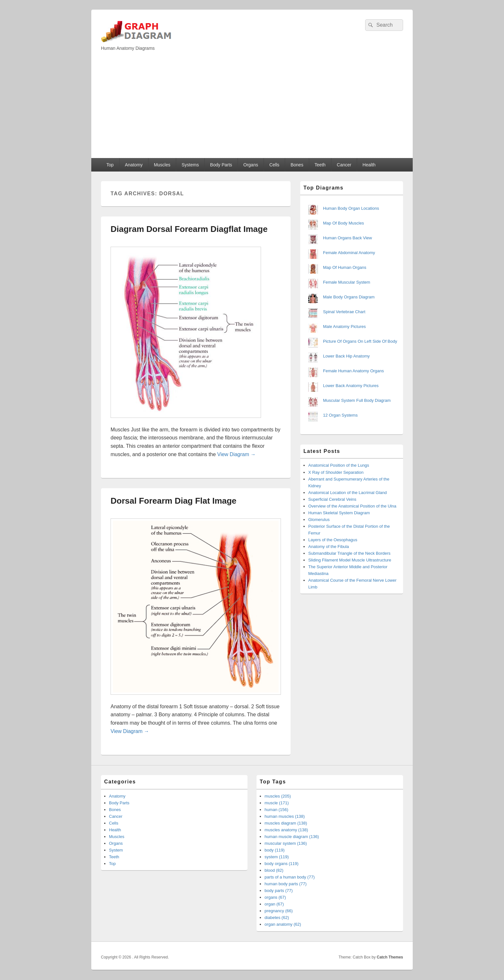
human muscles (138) (285, 816)
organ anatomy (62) (283, 924)
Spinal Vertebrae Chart (344, 312)
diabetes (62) (277, 918)
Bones (297, 165)
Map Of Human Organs (345, 267)
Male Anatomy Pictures (344, 327)
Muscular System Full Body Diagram (357, 400)
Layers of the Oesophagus (333, 540)
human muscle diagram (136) (292, 837)
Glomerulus (319, 520)
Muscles (162, 165)
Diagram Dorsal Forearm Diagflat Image (189, 229)
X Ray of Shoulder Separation (336, 472)
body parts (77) (279, 891)
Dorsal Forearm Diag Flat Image (174, 501)
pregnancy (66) (279, 911)
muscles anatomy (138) (286, 830)
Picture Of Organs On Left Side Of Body (360, 341)
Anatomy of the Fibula (328, 547)
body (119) (274, 850)
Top (110, 165)
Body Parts (221, 165)
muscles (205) (278, 796)
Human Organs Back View (347, 238)
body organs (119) (282, 864)
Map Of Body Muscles (343, 223)
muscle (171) (277, 803)
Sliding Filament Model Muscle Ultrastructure (350, 560)
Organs (251, 165)
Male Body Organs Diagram (349, 297)
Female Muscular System (347, 282)
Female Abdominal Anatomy (349, 253)
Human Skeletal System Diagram (339, 513)
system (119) (277, 857)
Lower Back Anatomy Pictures (351, 386)
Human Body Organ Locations (351, 208)
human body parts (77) (286, 884)
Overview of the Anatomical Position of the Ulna (352, 506)
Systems (190, 165)
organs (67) (275, 897)
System (116, 850)
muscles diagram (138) (286, 823)
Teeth (320, 165)
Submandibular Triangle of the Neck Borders (349, 553)
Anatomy (134, 165)
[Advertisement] (252, 110)
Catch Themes (390, 957)
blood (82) (274, 870)
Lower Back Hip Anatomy (346, 356)
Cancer (344, 165)
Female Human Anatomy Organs (353, 371)
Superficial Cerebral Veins (332, 499)
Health (369, 165)
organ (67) (274, 904)
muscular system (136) (286, 843)
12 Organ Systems (340, 415)
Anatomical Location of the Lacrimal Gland (347, 493)
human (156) (276, 810)
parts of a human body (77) (290, 877)
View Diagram (237, 454)
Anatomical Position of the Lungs (339, 465)
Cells (274, 165)
